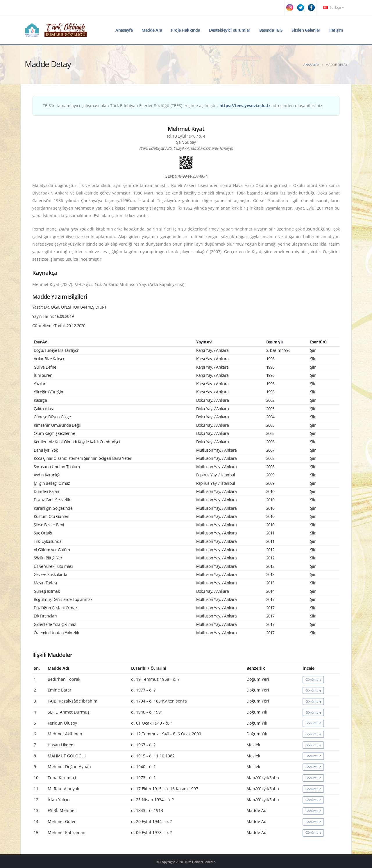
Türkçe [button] (333, 7)
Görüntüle (313, 679)
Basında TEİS (271, 30)
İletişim (336, 30)
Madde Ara (152, 30)
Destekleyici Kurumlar (230, 30)
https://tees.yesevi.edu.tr (245, 106)
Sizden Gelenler (306, 30)
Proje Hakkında (185, 30)
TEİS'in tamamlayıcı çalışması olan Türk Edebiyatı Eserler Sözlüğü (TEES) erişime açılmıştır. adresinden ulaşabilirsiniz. (183, 106)
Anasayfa (124, 30)
